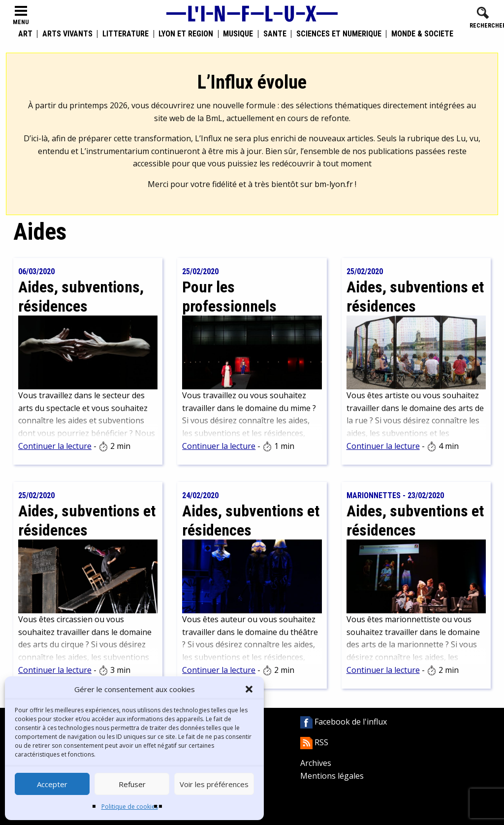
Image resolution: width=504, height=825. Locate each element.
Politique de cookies (130, 807)
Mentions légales (332, 776)
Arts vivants (67, 34)
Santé (275, 34)
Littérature (126, 34)
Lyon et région (186, 34)
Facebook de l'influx (344, 722)
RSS (314, 742)
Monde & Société (422, 34)
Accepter (52, 784)
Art (25, 34)
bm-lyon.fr (334, 184)
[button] (249, 689)
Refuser (132, 784)
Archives (316, 763)
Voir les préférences (214, 784)
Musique (238, 34)
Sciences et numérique (339, 34)
